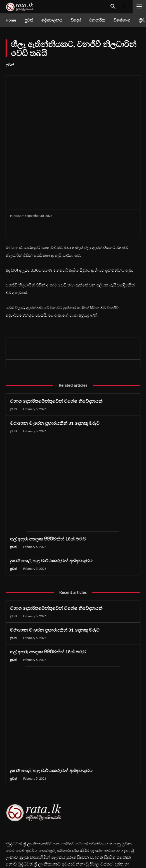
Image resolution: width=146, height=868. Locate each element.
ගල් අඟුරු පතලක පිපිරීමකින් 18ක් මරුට (48, 489)
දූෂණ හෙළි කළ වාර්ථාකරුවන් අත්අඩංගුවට (51, 510)
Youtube (24, 843)
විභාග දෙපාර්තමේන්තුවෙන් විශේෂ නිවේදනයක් (56, 351)
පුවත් (10, 65)
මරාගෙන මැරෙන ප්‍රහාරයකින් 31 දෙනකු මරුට (55, 373)
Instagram (96, 833)
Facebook (24, 833)
